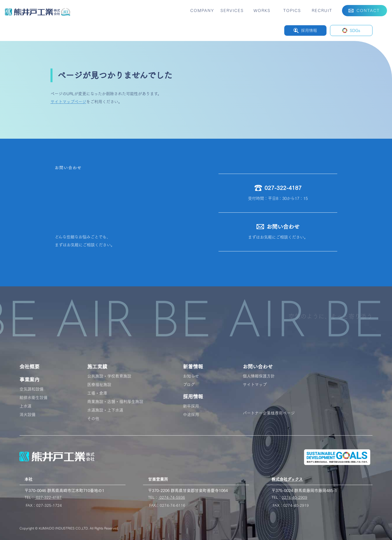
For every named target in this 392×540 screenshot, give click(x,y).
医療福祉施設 (99, 385)
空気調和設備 (31, 389)
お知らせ (191, 376)
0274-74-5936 (172, 497)
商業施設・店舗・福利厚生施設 (115, 402)
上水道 (25, 406)
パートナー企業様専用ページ (269, 413)
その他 (93, 419)
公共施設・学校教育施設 (109, 376)
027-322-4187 (48, 497)
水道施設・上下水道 (105, 410)
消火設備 (27, 415)
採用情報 (193, 397)
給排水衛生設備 (33, 398)
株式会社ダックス (287, 479)
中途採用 (191, 415)
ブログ (189, 385)
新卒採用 (191, 406)
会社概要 (29, 367)
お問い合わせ (258, 367)
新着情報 (193, 367)
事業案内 (29, 380)
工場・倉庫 (97, 393)
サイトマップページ (68, 102)
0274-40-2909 (294, 497)
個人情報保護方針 (259, 376)
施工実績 (97, 367)
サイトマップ (255, 385)
